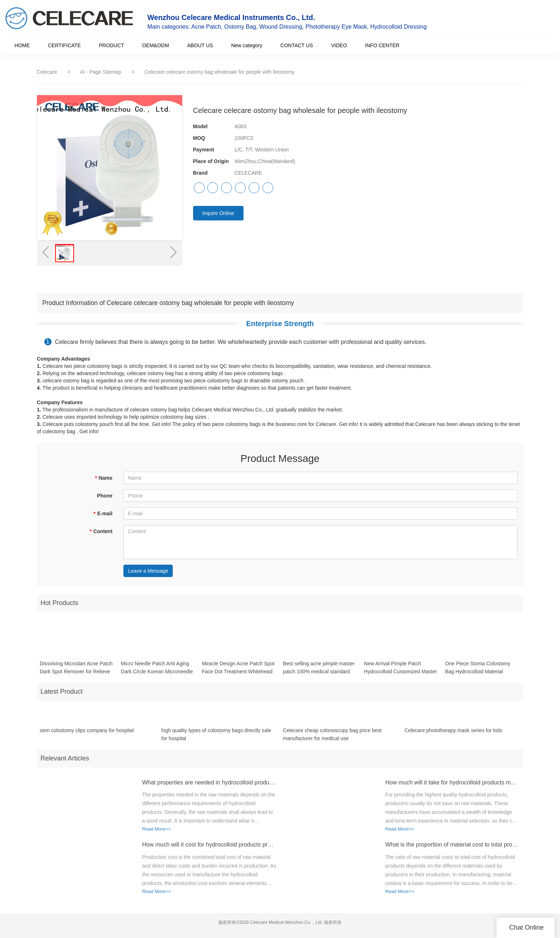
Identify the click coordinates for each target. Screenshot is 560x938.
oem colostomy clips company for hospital (87, 734)
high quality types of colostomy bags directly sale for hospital (216, 738)
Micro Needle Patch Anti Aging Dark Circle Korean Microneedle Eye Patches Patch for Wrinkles (157, 672)
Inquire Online (218, 213)
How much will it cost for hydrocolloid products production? (209, 848)
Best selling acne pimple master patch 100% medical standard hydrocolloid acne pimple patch (319, 672)
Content (101, 531)
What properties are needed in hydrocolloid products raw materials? (209, 786)
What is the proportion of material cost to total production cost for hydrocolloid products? (453, 848)
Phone (105, 496)
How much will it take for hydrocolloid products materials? (453, 786)
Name (104, 478)
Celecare (47, 72)
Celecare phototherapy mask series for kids (453, 734)
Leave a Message (148, 571)
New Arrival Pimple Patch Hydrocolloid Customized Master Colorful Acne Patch (401, 672)
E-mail (103, 513)
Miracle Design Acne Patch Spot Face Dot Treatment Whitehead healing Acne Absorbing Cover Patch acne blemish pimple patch (239, 672)
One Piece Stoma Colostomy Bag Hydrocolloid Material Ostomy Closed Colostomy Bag (480, 672)
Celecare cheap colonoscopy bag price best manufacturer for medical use (332, 738)
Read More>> (157, 833)
